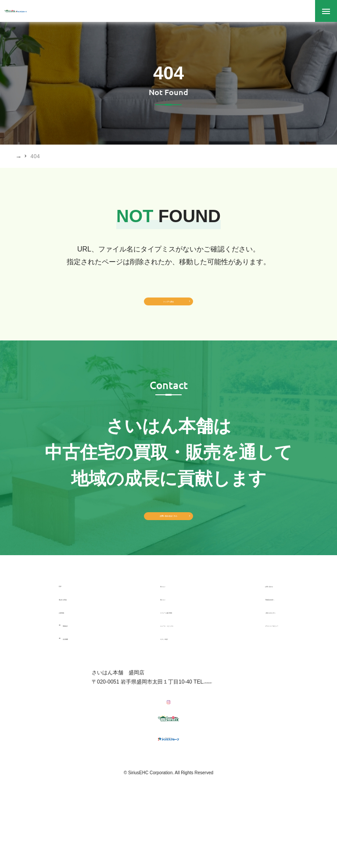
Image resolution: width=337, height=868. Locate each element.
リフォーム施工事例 (155, 660)
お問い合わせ (241, 634)
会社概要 (73, 687)
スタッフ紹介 (147, 687)
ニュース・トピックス (158, 673)
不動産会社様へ (244, 647)
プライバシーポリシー (252, 673)
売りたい (142, 634)
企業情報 (69, 660)
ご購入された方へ (247, 660)
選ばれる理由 (75, 647)
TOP (64, 634)
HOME (25, 156)
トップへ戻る (168, 312)
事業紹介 (73, 673)
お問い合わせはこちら (168, 551)
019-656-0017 (221, 730)
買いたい (142, 647)
